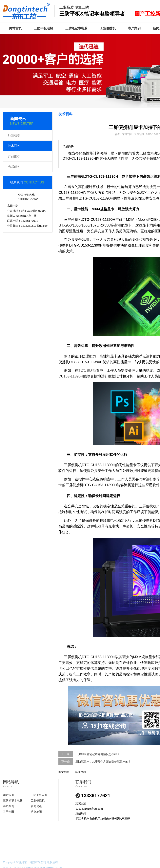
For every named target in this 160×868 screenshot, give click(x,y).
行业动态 (14, 135)
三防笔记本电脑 (76, 28)
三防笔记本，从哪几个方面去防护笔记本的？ (103, 761)
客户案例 (134, 28)
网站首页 (15, 28)
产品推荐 (14, 156)
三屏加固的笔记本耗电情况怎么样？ (98, 754)
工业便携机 (108, 28)
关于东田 (9, 812)
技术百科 (14, 146)
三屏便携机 (79, 772)
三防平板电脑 (44, 28)
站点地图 (36, 812)
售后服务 (14, 167)
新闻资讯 (36, 806)
